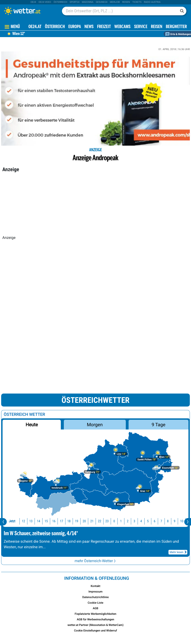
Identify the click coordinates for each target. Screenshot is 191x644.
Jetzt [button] (12, 521)
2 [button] (128, 521)
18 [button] (69, 521)
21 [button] (92, 521)
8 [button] (168, 521)
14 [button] (39, 521)
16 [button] (54, 521)
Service (141, 27)
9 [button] (175, 521)
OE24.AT (35, 27)
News (89, 27)
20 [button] (84, 521)
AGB (96, 608)
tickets (137, 2)
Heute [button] (32, 425)
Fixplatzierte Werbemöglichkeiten (96, 614)
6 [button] (154, 521)
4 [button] (141, 521)
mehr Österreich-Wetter (95, 561)
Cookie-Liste (95, 603)
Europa (74, 27)
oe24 (33, 2)
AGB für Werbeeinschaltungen (95, 619)
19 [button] (77, 521)
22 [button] (100, 521)
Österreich (60, 2)
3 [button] (134, 521)
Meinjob (115, 2)
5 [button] (148, 521)
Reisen (126, 2)
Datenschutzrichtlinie (96, 597)
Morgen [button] (95, 425)
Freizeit (104, 27)
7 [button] (161, 521)
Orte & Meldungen (178, 34)
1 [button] (121, 521)
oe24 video (45, 2)
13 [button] (31, 521)
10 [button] (182, 521)
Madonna (88, 2)
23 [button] (107, 521)
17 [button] (62, 521)
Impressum (95, 592)
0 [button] (114, 521)
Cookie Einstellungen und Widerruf (95, 631)
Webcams (123, 27)
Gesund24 (102, 2)
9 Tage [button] (158, 425)
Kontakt (96, 586)
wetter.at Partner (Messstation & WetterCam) (96, 625)
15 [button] (46, 521)
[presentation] (3, 522)
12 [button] (23, 521)
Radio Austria (152, 2)
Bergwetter (176, 27)
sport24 (74, 2)
